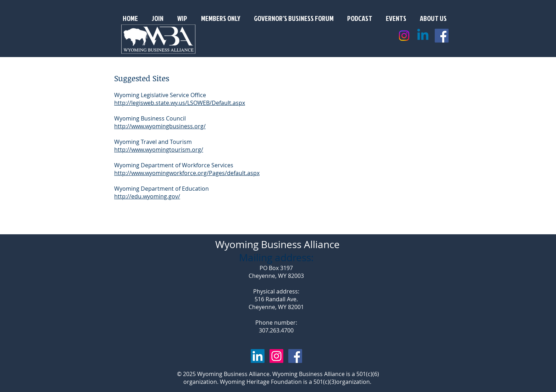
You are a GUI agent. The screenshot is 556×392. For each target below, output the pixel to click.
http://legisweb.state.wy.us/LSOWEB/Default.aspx (180, 103)
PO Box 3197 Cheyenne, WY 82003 (276, 272)
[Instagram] (404, 36)
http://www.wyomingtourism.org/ (159, 150)
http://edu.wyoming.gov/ (147, 196)
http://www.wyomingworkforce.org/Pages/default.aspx (187, 173)
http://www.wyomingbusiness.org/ (160, 126)
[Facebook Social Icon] (442, 36)
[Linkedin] (423, 36)
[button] (433, 18)
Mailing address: (276, 257)
